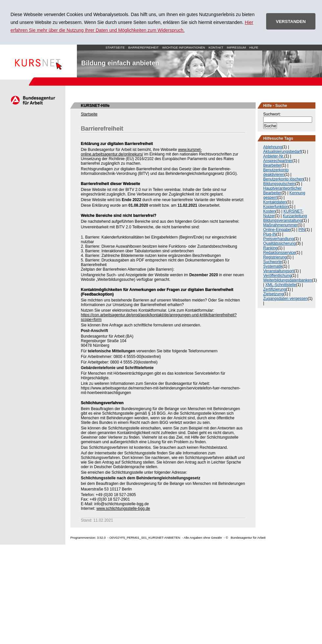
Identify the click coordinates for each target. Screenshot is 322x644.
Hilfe (254, 47)
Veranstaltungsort (278, 271)
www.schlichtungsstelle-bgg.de (123, 509)
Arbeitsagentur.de (33, 100)
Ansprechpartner (278, 161)
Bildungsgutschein (279, 184)
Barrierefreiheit (143, 47)
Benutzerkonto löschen (283, 179)
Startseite (38, 61)
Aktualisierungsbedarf (282, 152)
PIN (302, 230)
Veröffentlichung (277, 276)
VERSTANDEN (291, 21)
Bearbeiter (272, 165)
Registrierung (275, 257)
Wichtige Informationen (184, 47)
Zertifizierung (275, 289)
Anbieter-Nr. (274, 156)
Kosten (269, 211)
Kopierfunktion (276, 207)
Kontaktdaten (275, 202)
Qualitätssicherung (279, 243)
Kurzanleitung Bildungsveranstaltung (285, 218)
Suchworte (273, 262)
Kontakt (216, 47)
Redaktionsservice (279, 253)
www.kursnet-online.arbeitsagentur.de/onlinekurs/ (141, 152)
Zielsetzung (273, 294)
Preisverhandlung (278, 239)
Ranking (270, 248)
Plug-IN (270, 234)
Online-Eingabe (277, 230)
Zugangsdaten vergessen (285, 299)
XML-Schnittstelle (280, 285)
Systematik (273, 266)
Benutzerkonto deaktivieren (276, 172)
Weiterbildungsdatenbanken (288, 280)
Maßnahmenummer (280, 225)
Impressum (236, 47)
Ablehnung (273, 147)
